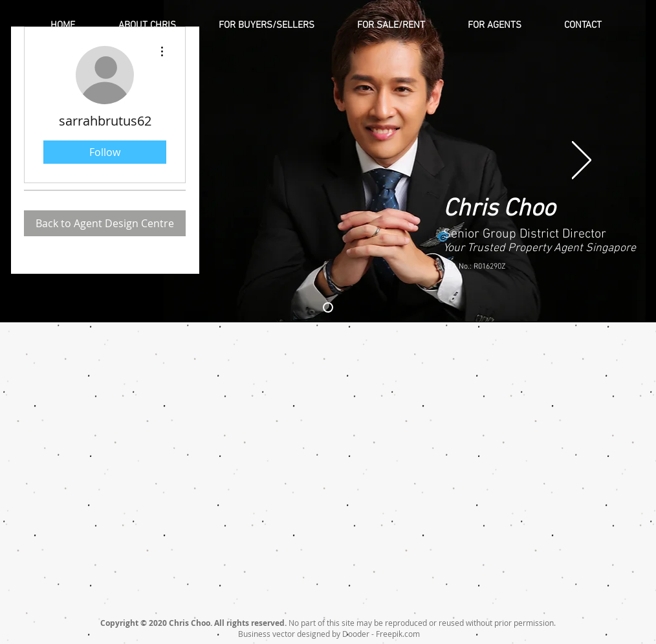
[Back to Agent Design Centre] (105, 223)
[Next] (582, 161)
